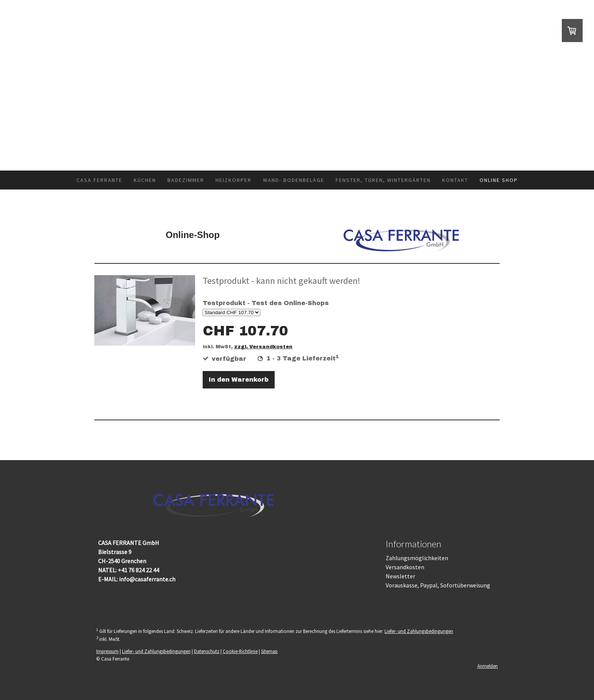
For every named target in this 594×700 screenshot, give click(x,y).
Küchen (145, 180)
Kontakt (455, 180)
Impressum (107, 651)
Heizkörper (234, 180)
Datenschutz (207, 651)
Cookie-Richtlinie (240, 651)
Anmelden (488, 666)
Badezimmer (186, 180)
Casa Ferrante (99, 180)
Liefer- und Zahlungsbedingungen (419, 631)
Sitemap (269, 651)
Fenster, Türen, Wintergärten (383, 180)
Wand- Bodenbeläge (294, 180)
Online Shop (499, 180)
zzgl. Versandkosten (263, 347)
